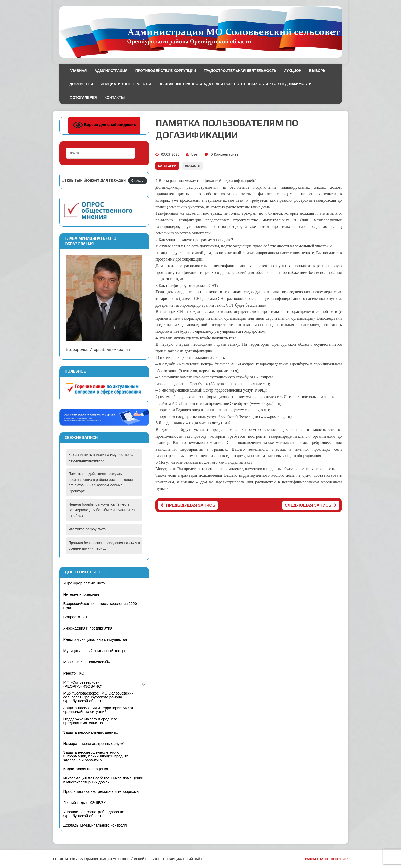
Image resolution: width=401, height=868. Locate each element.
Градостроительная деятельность (240, 71)
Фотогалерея (83, 97)
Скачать (138, 181)
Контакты (115, 97)
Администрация (111, 71)
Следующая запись (311, 505)
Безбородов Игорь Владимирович (104, 304)
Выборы (318, 71)
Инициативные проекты (126, 84)
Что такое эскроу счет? (88, 529)
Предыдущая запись (188, 505)
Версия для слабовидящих (104, 125)
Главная (78, 71)
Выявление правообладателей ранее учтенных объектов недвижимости (235, 84)
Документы (81, 84)
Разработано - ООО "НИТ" (327, 859)
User (195, 154)
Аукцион (293, 71)
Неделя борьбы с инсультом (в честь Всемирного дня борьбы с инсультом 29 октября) (102, 510)
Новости (193, 166)
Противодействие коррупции (166, 71)
